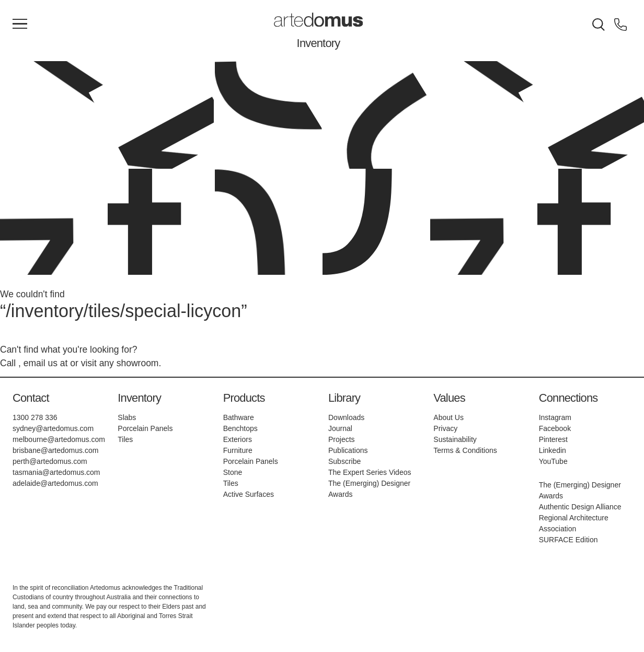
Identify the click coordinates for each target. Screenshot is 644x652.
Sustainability (455, 439)
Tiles (125, 439)
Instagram (555, 417)
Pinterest (553, 439)
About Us (448, 417)
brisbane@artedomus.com (55, 450)
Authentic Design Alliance (580, 507)
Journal (340, 428)
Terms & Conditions (465, 450)
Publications (348, 450)
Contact (31, 398)
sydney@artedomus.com (53, 428)
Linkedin (553, 450)
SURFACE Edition (568, 540)
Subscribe (344, 461)
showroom (138, 363)
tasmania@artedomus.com (56, 472)
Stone (233, 472)
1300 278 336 (35, 417)
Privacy (445, 428)
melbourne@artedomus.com (59, 439)
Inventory (319, 43)
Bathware (239, 417)
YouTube (553, 461)
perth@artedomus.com (50, 461)
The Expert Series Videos (370, 472)
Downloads (346, 417)
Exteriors (238, 439)
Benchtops (240, 428)
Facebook (555, 428)
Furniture (238, 450)
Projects (342, 439)
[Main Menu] (20, 25)
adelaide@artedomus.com (55, 483)
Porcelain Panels (145, 428)
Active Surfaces (249, 494)
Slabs (127, 417)
